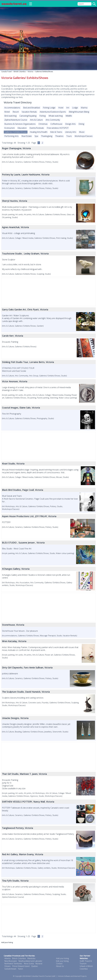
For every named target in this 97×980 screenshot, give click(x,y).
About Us (60, 966)
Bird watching (10, 116)
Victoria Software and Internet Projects (72, 976)
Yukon (20, 969)
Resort (16, 112)
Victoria (30, 72)
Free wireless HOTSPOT (58, 128)
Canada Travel (6, 72)
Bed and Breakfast (32, 108)
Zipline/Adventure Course (16, 120)
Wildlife (69, 116)
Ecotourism (10, 128)
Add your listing (7, 942)
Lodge (75, 108)
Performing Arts (11, 136)
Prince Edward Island (21, 966)
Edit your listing (62, 961)
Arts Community (53, 120)
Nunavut (39, 964)
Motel (7, 112)
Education (22, 128)
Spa (36, 136)
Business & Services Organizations (20, 124)
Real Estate (27, 136)
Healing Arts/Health (39, 132)
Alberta (7, 958)
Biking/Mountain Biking (79, 112)
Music (82, 132)
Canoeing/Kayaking (28, 116)
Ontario (7, 966)
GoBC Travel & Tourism (86, 962)
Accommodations (12, 108)
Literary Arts (71, 132)
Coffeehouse (56, 124)
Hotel (61, 108)
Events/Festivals (37, 128)
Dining (81, 124)
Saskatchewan (10, 969)
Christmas (43, 124)
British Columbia (20, 72)
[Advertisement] (48, 292)
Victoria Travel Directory (18, 102)
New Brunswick (11, 961)
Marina (84, 108)
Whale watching (56, 116)
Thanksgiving (47, 136)
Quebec (35, 966)
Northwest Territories (13, 964)
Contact (59, 964)
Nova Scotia (29, 964)
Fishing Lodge (49, 108)
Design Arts (70, 124)
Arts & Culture (36, 120)
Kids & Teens (56, 132)
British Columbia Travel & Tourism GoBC (41, 976)
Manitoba (31, 958)
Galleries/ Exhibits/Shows (44, 72)
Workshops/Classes (84, 136)
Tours (69, 136)
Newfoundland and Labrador (30, 961)
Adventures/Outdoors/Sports (53, 112)
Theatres (59, 136)
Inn (68, 108)
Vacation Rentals (29, 112)
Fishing (43, 116)
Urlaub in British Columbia (86, 967)
